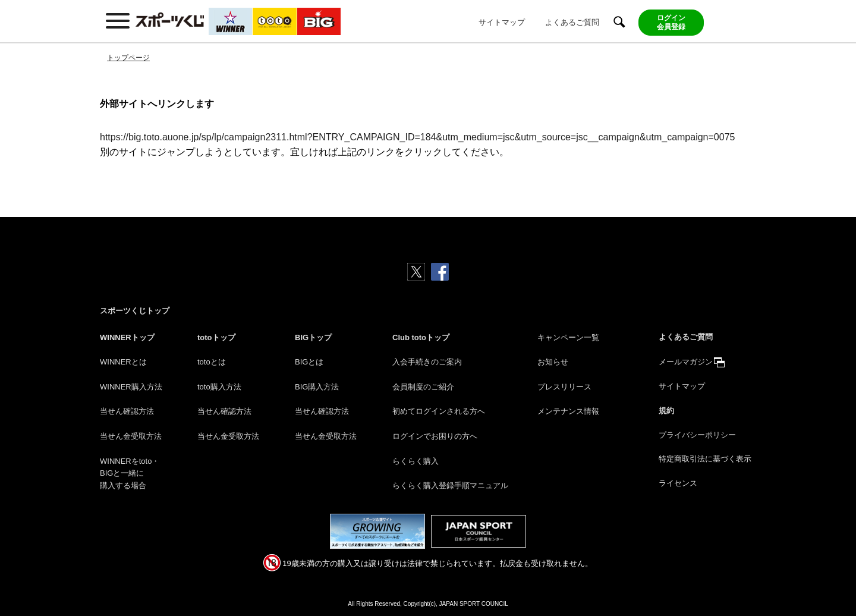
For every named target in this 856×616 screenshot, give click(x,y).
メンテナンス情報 (568, 411)
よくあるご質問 (572, 22)
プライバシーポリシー (697, 435)
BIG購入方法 (317, 387)
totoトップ (216, 337)
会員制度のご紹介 (423, 387)
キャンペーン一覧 (568, 337)
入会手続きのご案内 (427, 362)
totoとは (212, 362)
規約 (666, 411)
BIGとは (309, 362)
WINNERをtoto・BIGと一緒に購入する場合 (130, 474)
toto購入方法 (219, 387)
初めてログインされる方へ (439, 411)
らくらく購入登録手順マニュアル (450, 485)
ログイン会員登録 (671, 22)
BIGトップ (313, 337)
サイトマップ (502, 22)
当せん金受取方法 (131, 436)
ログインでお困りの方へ (435, 436)
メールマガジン (686, 362)
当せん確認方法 (127, 411)
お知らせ (553, 362)
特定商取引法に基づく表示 (705, 459)
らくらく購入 (416, 461)
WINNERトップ (127, 337)
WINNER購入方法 (131, 387)
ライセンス (678, 483)
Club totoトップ (421, 337)
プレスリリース (564, 387)
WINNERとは (123, 362)
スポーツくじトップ (135, 311)
